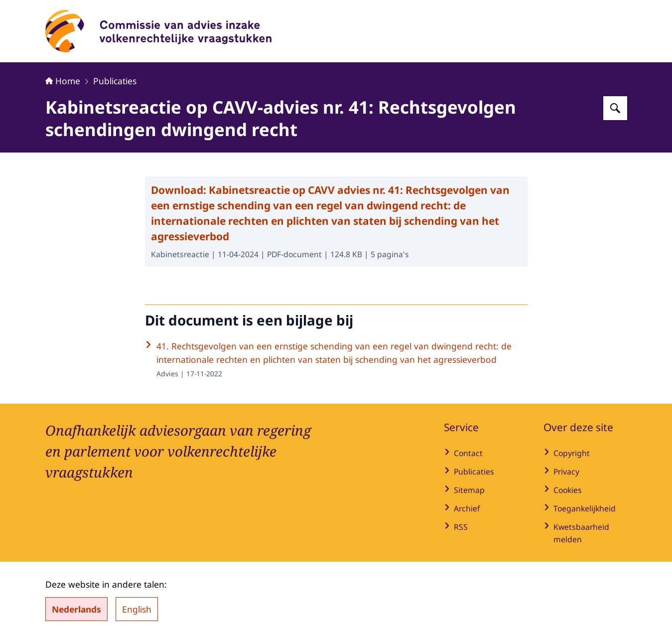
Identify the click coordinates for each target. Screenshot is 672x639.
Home (63, 81)
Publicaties (115, 81)
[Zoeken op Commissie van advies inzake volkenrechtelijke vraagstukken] (615, 108)
